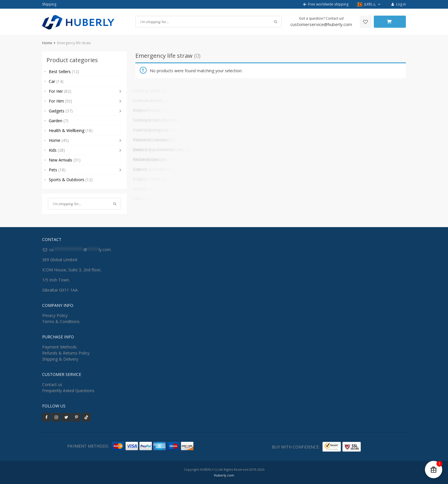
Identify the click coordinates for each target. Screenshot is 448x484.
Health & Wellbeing (71, 130)
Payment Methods (59, 347)
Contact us (52, 384)
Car (56, 81)
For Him (60, 101)
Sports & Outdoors (71, 180)
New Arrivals (65, 160)
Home (47, 43)
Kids (57, 150)
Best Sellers (64, 72)
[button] (369, 4)
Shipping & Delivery (60, 359)
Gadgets (61, 111)
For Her (60, 91)
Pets (57, 170)
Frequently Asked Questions (68, 391)
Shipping (49, 4)
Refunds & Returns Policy (66, 353)
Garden (59, 121)
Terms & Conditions (61, 321)
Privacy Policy (55, 315)
